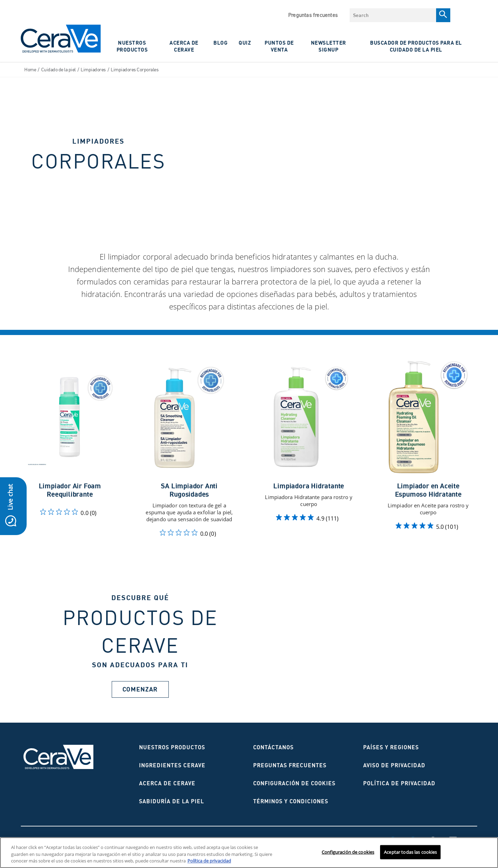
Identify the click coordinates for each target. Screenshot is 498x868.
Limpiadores (93, 69)
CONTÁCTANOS (273, 747)
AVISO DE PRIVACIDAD (394, 765)
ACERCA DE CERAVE (184, 46)
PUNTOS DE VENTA (279, 46)
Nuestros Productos (132, 46)
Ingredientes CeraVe (172, 765)
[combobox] (393, 15)
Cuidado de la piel (58, 69)
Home (30, 69)
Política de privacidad (399, 783)
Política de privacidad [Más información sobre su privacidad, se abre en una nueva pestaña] (209, 861)
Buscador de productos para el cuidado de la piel (416, 46)
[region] (249, 853)
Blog (220, 43)
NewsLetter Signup (329, 46)
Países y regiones (391, 747)
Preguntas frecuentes (313, 15)
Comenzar (140, 689)
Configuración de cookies (294, 783)
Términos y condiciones (291, 801)
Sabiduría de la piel (172, 801)
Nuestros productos (172, 747)
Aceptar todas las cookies (410, 852)
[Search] (443, 15)
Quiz (245, 43)
